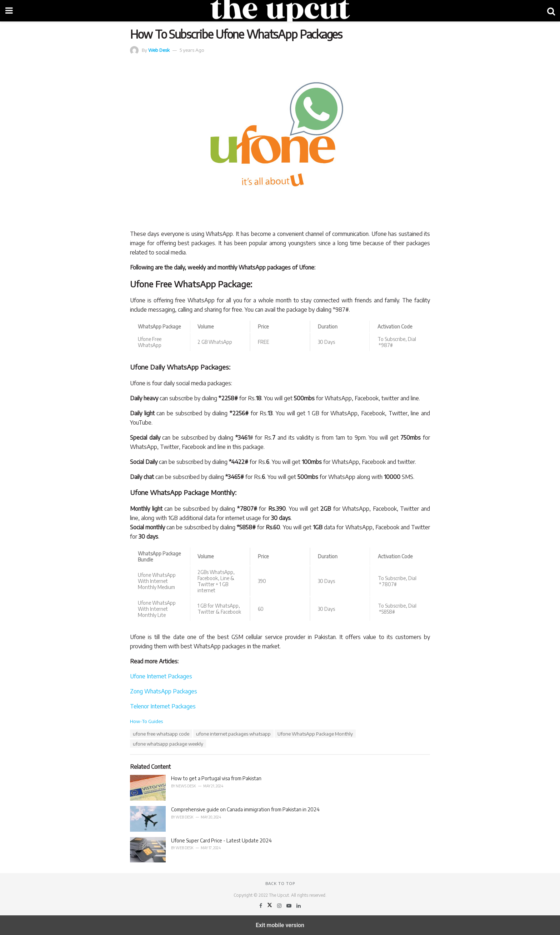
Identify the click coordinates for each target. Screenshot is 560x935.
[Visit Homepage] (280, 11)
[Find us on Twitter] (270, 906)
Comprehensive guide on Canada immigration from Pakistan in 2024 (245, 809)
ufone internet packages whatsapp (233, 734)
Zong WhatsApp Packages (164, 691)
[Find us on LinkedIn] (299, 906)
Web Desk (159, 50)
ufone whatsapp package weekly (168, 744)
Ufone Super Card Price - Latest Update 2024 (221, 840)
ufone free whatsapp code (161, 734)
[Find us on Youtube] (289, 906)
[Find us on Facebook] (261, 906)
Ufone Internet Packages (161, 676)
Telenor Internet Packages (163, 706)
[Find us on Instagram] (280, 906)
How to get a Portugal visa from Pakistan (216, 778)
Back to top (280, 883)
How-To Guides (146, 721)
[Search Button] (551, 11)
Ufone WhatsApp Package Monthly (315, 734)
